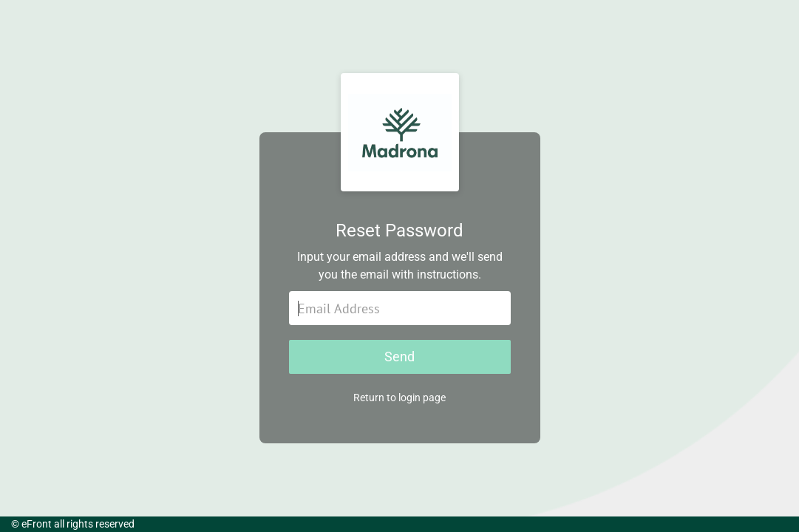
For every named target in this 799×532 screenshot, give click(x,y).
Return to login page (399, 398)
